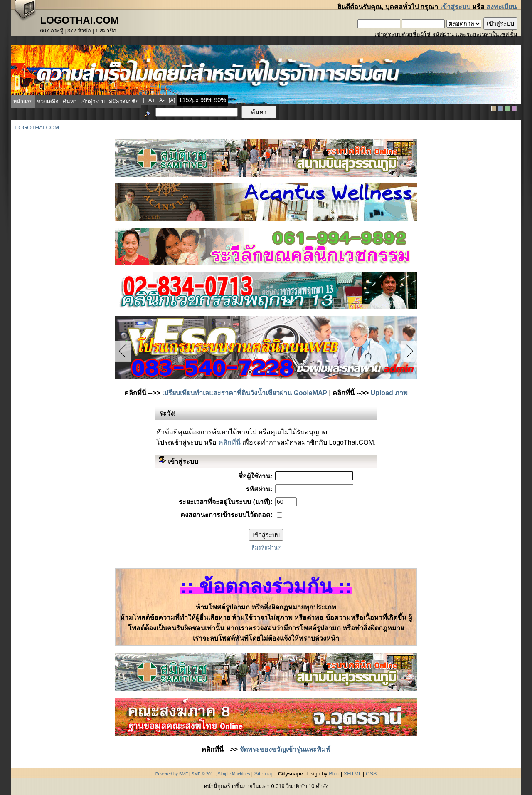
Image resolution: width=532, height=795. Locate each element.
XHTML (353, 774)
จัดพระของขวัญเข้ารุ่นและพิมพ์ (285, 749)
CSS (371, 774)
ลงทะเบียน (501, 7)
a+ (152, 100)
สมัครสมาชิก (124, 101)
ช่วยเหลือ (48, 101)
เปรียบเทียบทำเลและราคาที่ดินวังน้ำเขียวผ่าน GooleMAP (245, 393)
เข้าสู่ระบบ (455, 7)
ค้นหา (70, 101)
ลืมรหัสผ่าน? (266, 548)
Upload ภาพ (389, 393)
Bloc (334, 774)
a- (162, 100)
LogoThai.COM (37, 128)
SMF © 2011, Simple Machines (221, 774)
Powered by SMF (172, 774)
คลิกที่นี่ (230, 442)
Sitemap (264, 774)
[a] (172, 100)
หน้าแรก (23, 101)
